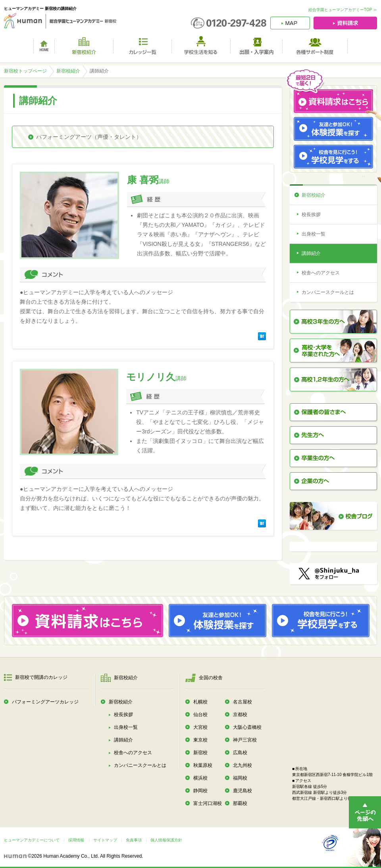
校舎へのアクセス (321, 273)
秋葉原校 (203, 765)
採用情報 (76, 840)
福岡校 (240, 778)
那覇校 (240, 803)
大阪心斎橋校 (247, 727)
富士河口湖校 (208, 803)
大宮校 (200, 727)
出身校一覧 (314, 234)
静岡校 (200, 791)
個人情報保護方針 (166, 840)
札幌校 (200, 702)
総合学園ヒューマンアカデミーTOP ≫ (343, 10)
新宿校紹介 (68, 71)
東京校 (200, 740)
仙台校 (200, 715)
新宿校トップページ (25, 71)
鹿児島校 (242, 791)
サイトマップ (105, 840)
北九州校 (242, 765)
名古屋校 (242, 702)
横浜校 (200, 778)
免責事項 (134, 840)
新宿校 (200, 753)
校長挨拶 (311, 215)
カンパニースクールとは (328, 292)
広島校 (240, 753)
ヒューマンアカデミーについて (32, 840)
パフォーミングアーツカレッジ (45, 702)
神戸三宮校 (245, 740)
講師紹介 (311, 253)
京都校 (240, 715)
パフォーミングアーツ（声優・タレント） (89, 137)
